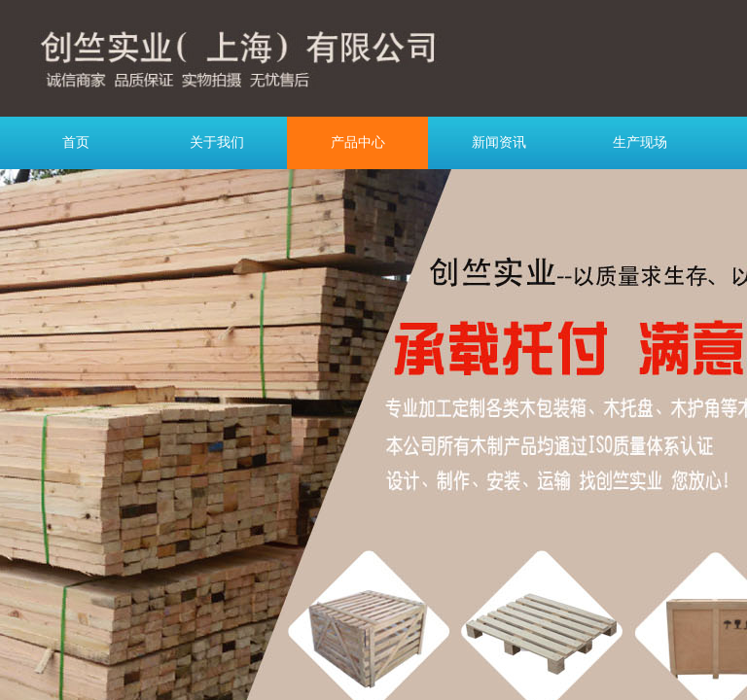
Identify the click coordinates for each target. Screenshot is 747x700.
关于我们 (217, 142)
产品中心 (358, 142)
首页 (76, 142)
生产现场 (640, 142)
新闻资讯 (499, 142)
